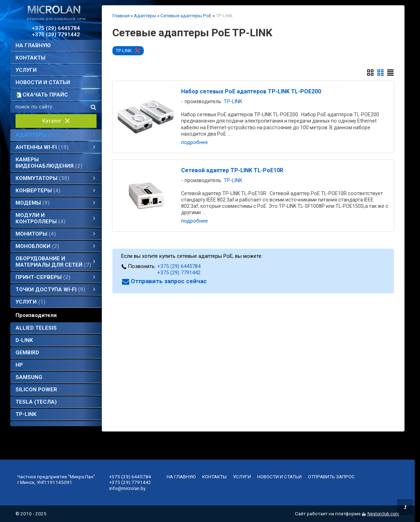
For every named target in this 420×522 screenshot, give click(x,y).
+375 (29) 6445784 (56, 28)
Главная (121, 16)
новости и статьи (43, 82)
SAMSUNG (29, 377)
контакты (30, 58)
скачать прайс (45, 95)
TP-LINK (26, 414)
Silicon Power (36, 390)
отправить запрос (331, 477)
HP (19, 365)
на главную (33, 45)
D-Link (24, 340)
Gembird (27, 353)
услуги (26, 70)
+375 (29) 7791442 (56, 35)
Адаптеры (145, 16)
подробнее (194, 142)
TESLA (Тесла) (36, 402)
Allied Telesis (36, 328)
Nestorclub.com (383, 514)
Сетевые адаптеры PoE (186, 16)
